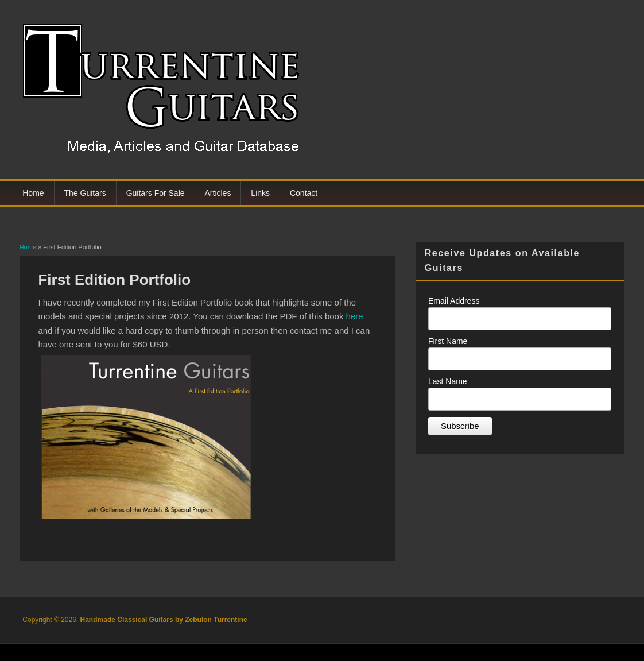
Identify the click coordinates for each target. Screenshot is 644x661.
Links (260, 193)
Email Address (454, 301)
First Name (448, 341)
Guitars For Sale (156, 193)
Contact (304, 193)
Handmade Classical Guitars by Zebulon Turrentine (164, 620)
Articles (218, 193)
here (355, 316)
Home (33, 193)
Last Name (448, 381)
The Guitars (85, 193)
